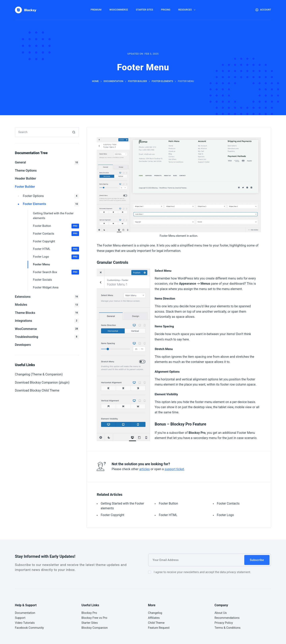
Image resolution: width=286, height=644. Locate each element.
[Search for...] (42, 132)
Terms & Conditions (228, 628)
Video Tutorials (25, 623)
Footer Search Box (56, 272)
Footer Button (168, 503)
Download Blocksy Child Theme (37, 390)
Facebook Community (29, 628)
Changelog (155, 613)
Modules (47, 305)
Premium (96, 10)
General (47, 163)
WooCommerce (119, 10)
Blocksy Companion (95, 628)
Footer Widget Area (46, 287)
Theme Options (26, 171)
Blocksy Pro (89, 613)
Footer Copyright (112, 515)
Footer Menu (41, 264)
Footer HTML (168, 515)
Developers (23, 345)
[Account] (263, 10)
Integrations (47, 321)
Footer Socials (42, 280)
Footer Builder (25, 187)
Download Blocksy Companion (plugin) (42, 382)
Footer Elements (51, 204)
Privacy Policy (224, 623)
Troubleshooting (47, 337)
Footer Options (51, 196)
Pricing (166, 10)
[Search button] (74, 132)
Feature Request (159, 628)
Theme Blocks (47, 313)
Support (20, 618)
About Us (221, 613)
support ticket (174, 469)
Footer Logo (225, 515)
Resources (188, 10)
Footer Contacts (228, 503)
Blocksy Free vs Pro (94, 618)
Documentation (25, 613)
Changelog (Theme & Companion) (39, 374)
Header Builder (26, 178)
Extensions (47, 297)
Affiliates (154, 618)
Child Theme (156, 623)
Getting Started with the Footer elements (53, 216)
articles (144, 469)
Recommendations (227, 618)
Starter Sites (144, 10)
